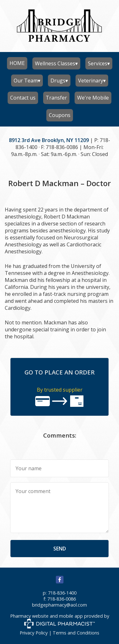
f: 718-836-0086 (60, 599)
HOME (17, 63)
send (60, 549)
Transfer (56, 98)
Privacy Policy (34, 633)
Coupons (60, 115)
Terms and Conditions (76, 633)
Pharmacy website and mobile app (46, 616)
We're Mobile (93, 98)
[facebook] (60, 582)
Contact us (23, 98)
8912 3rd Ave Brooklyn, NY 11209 (49, 140)
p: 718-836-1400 (60, 593)
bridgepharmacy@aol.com (60, 605)
